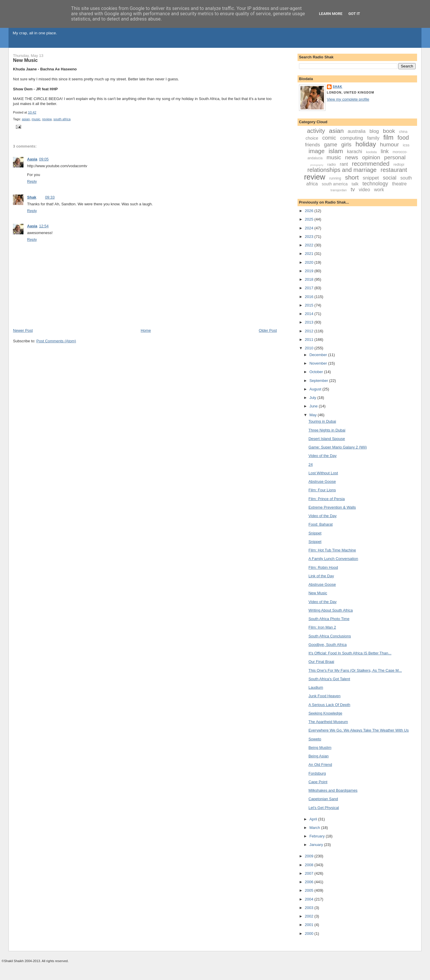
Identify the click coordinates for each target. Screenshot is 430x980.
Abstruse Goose (322, 481)
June (314, 406)
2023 (310, 237)
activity (316, 131)
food (403, 138)
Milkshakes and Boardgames (333, 790)
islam (336, 151)
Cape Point (318, 782)
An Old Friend (320, 765)
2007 (310, 873)
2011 (310, 340)
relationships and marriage (342, 170)
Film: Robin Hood (323, 567)
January (317, 845)
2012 (310, 331)
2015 (310, 305)
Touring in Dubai (322, 421)
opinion (371, 157)
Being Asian (319, 756)
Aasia (32, 159)
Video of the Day (322, 456)
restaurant (394, 170)
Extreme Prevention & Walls (332, 507)
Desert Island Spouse (327, 439)
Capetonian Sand (323, 799)
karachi (355, 152)
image (317, 151)
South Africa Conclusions (330, 636)
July (313, 398)
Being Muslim (320, 748)
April (314, 819)
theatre (399, 184)
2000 (310, 934)
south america (335, 184)
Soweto (315, 739)
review (47, 119)
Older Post (268, 330)
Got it (354, 14)
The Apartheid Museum (328, 722)
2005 (310, 890)
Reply (32, 181)
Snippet (315, 533)
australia (357, 131)
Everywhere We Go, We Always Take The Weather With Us (358, 730)
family (373, 138)
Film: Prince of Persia (327, 499)
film (388, 137)
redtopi (399, 165)
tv (353, 189)
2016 (310, 297)
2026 (310, 211)
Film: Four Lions (322, 490)
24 (310, 464)
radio (331, 164)
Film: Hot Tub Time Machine (332, 550)
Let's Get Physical (324, 808)
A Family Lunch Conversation (333, 559)
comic (329, 138)
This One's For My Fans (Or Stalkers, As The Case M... (355, 670)
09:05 (44, 159)
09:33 (50, 197)
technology (375, 184)
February (318, 836)
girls (346, 144)
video (365, 190)
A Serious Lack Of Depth (329, 705)
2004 (310, 899)
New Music (25, 60)
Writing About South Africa (331, 610)
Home (146, 330)
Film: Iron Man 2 (322, 627)
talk (355, 184)
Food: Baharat (320, 524)
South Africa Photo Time (329, 619)
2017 (310, 288)
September (319, 381)
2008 (310, 865)
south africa (62, 119)
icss (406, 145)
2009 (310, 856)
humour (389, 144)
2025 (310, 219)
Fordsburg (317, 773)
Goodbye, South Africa (327, 645)
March (315, 828)
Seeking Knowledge (325, 713)
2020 (310, 262)
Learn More (331, 14)
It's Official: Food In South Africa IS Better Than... (350, 653)
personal (395, 157)
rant (344, 164)
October (317, 372)
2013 (310, 322)
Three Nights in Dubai (327, 430)
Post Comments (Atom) (56, 341)
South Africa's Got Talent (329, 679)
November (319, 363)
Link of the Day (321, 576)
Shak (32, 197)
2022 (310, 245)
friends (312, 145)
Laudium (316, 687)
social (389, 178)
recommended (371, 164)
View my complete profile (348, 99)
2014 (310, 314)
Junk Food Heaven (324, 696)
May (313, 415)
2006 (310, 882)
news (352, 157)
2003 (310, 908)
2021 (310, 254)
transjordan (339, 190)
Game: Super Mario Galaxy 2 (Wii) (338, 447)
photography (317, 165)
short (352, 177)
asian (26, 119)
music (36, 119)
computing (352, 138)
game (331, 145)
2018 (310, 279)
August (316, 389)
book (389, 131)
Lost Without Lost (323, 473)
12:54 (44, 226)
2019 (310, 271)
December (319, 355)
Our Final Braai (321, 662)
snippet (371, 178)
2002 (310, 916)
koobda (371, 152)
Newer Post (23, 330)
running (335, 178)
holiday (366, 144)
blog (374, 131)
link (385, 151)
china (403, 132)
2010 (310, 348)
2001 (310, 925)
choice (312, 138)
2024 (310, 228)
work (379, 190)
